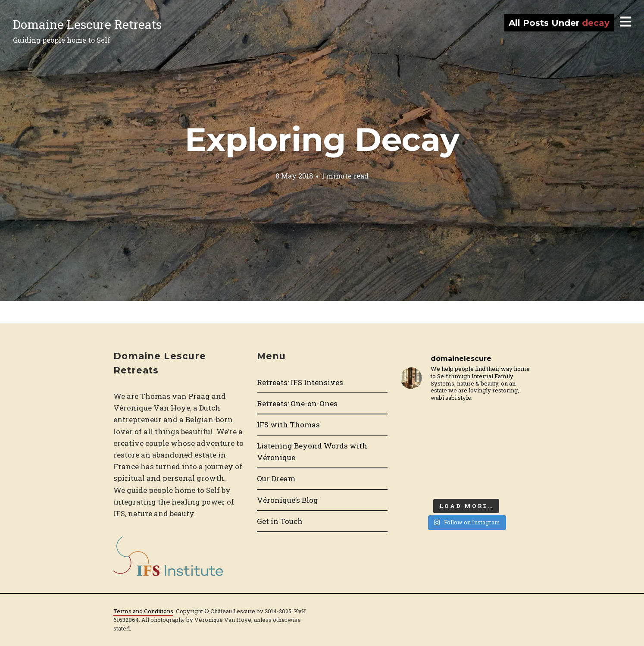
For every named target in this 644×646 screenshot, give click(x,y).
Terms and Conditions (143, 611)
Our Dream (276, 478)
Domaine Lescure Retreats (87, 24)
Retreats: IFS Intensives (300, 382)
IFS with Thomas (288, 425)
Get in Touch (280, 521)
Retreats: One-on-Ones (297, 403)
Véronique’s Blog (288, 500)
